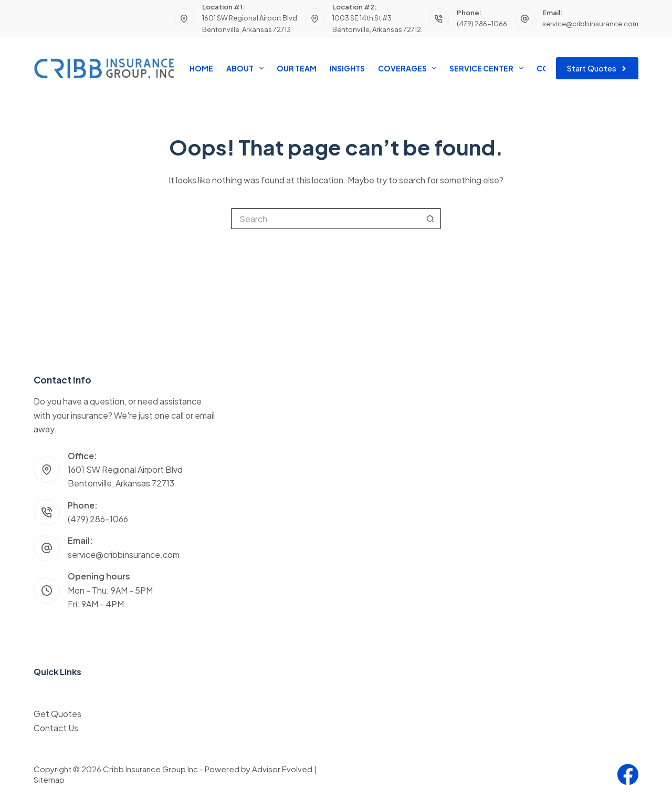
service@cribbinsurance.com (590, 24)
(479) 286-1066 (482, 24)
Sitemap (49, 779)
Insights (347, 68)
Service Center (488, 68)
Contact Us (56, 728)
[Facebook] (628, 774)
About (247, 68)
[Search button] (430, 219)
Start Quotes (597, 68)
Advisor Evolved (282, 769)
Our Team (297, 68)
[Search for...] (325, 219)
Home (201, 68)
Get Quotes (57, 714)
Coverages (409, 68)
